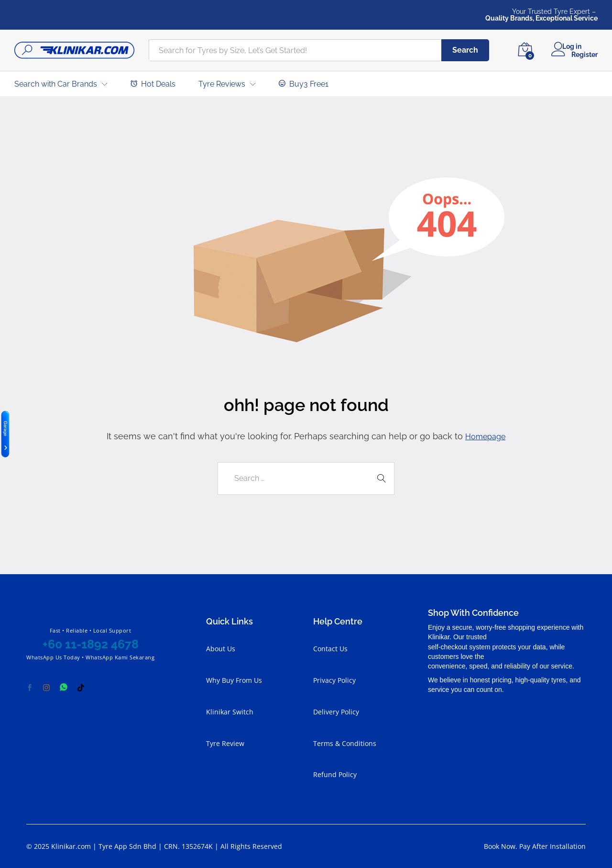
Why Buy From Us (234, 680)
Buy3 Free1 (304, 84)
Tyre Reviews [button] (222, 84)
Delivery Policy (336, 711)
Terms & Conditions (345, 743)
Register (585, 54)
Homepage (486, 436)
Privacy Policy (334, 680)
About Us (221, 649)
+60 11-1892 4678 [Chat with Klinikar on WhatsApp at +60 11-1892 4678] (91, 644)
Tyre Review (225, 743)
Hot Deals (153, 84)
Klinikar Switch (230, 711)
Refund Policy (335, 774)
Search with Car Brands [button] (56, 84)
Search (465, 50)
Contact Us (330, 649)
